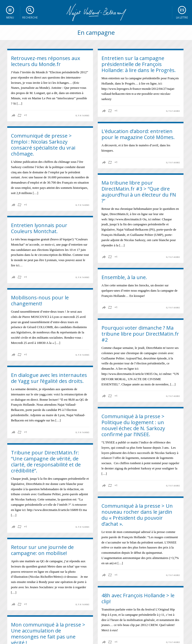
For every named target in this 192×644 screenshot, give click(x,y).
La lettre (182, 18)
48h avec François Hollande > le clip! (138, 598)
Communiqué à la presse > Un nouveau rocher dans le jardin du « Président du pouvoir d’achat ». (137, 515)
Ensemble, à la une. (124, 277)
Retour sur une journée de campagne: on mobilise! (42, 550)
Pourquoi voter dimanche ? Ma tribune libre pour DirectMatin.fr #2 (140, 334)
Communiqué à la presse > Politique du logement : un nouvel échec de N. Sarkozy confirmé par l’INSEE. (133, 425)
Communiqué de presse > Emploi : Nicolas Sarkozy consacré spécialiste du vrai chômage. (43, 145)
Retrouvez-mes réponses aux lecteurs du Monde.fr (45, 61)
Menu (10, 18)
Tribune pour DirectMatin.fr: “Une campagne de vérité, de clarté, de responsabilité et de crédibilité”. (46, 462)
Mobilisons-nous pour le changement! (40, 300)
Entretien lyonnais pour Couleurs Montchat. (39, 228)
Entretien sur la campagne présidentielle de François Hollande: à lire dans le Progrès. (139, 64)
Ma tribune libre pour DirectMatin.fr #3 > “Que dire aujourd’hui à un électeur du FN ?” (139, 192)
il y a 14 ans (82, 116)
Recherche (30, 18)
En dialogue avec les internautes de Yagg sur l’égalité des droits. (49, 378)
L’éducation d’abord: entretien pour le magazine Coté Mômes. (138, 134)
